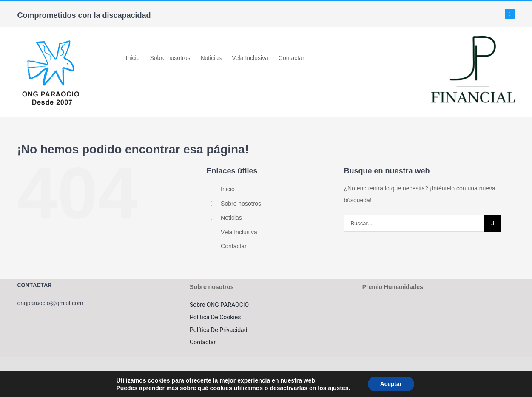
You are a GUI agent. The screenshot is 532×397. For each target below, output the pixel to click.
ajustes (338, 388)
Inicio (228, 189)
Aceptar (391, 384)
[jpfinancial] (473, 39)
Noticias (231, 218)
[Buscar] (492, 223)
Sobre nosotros (241, 204)
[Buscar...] (414, 223)
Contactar (234, 246)
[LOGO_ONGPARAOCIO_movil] (51, 39)
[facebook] (510, 14)
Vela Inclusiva (239, 232)
